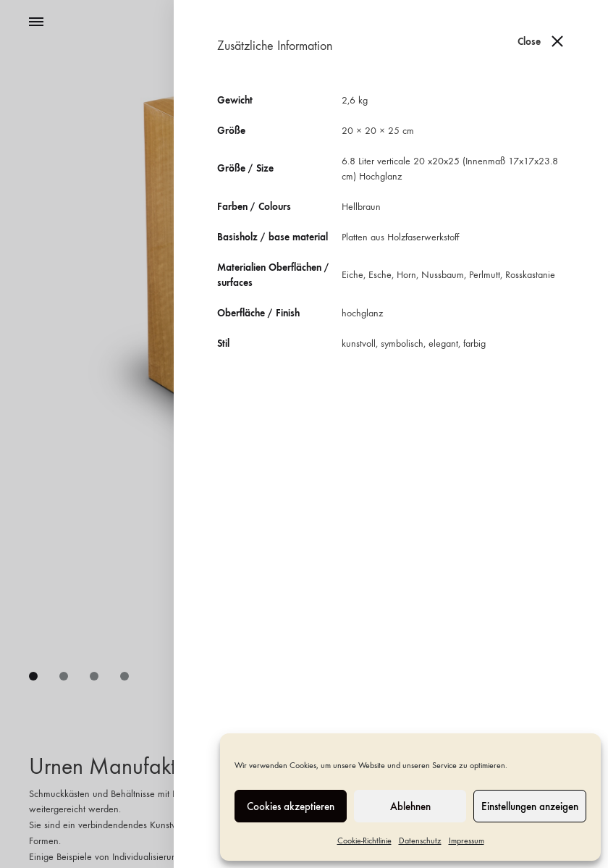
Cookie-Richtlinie (364, 840)
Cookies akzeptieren (291, 806)
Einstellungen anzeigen (530, 806)
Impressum (466, 840)
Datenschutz (420, 840)
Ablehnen (410, 806)
